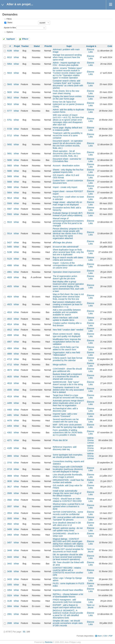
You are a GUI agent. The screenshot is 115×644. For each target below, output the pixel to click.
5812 (10, 98)
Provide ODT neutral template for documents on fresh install (68, 550)
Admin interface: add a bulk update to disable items (65, 319)
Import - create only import (65, 187)
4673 (10, 370)
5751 (10, 120)
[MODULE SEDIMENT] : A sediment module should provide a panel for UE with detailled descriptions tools (68, 614)
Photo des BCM (60, 440)
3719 (10, 469)
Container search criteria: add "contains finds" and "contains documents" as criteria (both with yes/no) (68, 84)
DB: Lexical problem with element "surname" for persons (68, 518)
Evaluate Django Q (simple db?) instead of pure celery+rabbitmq (68, 214)
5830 (10, 92)
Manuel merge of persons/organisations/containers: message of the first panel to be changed (68, 222)
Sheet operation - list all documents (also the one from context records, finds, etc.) (67, 153)
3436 (10, 571)
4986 (10, 265)
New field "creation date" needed (68, 330)
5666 (10, 187)
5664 (10, 193)
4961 (10, 272)
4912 (10, 330)
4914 (10, 324)
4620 (10, 377)
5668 (10, 182)
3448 (10, 550)
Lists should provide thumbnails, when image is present (68, 476)
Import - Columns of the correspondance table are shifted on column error (68, 265)
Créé (110, 46)
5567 (10, 209)
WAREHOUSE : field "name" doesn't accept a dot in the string (68, 383)
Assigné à (91, 46)
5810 (10, 104)
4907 (10, 342)
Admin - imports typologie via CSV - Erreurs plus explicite (66, 64)
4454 (10, 426)
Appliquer (11, 39)
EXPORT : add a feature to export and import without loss (67, 606)
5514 (10, 233)
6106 (10, 51)
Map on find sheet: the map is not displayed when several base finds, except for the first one (68, 297)
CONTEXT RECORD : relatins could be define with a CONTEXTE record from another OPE (68, 571)
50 (24, 632)
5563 (10, 214)
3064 (10, 606)
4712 (10, 365)
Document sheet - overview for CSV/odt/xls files (67, 160)
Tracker (25, 46)
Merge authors (59, 365)
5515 (10, 222)
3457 (10, 543)
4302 (10, 432)
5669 (10, 176)
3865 (10, 456)
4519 (10, 396)
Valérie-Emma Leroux (91, 440)
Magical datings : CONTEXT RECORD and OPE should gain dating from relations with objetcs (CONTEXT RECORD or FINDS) (68, 543)
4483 (10, 410)
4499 (10, 403)
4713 (10, 359)
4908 (10, 335)
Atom (100, 636)
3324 (10, 595)
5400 (10, 247)
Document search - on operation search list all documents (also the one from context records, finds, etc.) (68, 144)
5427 (10, 242)
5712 (10, 135)
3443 (10, 557)
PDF (111, 636)
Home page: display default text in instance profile (67, 129)
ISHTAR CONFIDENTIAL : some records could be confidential (68, 513)
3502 (10, 524)
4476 (10, 420)
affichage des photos (62, 242)
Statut (9, 23)
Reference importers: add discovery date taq (65, 448)
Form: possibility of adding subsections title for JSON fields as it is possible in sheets (68, 432)
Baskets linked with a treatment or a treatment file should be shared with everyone (67, 377)
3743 (10, 463)
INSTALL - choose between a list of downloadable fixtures (68, 595)
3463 (10, 535)
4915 (10, 319)
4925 (10, 286)
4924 (10, 297)
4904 (10, 348)
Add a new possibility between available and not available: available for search (67, 312)
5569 (10, 203)
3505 (10, 518)
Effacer (25, 39)
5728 (10, 129)
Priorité (48, 46)
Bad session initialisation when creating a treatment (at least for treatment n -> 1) (68, 304)
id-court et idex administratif (66, 247)
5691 (10, 153)
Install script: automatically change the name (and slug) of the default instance (67, 493)
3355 (10, 585)
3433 (10, 579)
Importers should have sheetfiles (68, 590)
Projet (17, 46)
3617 (10, 487)
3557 (10, 506)
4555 (10, 390)
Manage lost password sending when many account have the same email (67, 57)
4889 (10, 354)
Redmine (49, 642)
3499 (10, 529)
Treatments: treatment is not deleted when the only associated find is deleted (68, 390)
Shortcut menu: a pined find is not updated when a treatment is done (68, 506)
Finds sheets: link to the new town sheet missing (66, 92)
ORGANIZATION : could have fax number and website (68, 481)
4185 (10, 448)
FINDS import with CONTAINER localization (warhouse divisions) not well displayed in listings (68, 469)
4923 (10, 304)
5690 (10, 160)
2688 (10, 623)
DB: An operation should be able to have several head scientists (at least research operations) (68, 557)
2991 (10, 614)
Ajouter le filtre (10, 28)
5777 (10, 111)
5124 (10, 259)
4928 (10, 277)
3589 (10, 493)
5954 (10, 64)
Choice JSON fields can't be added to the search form (66, 348)
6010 (10, 57)
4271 (10, 440)
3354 (10, 590)
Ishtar (16, 51)
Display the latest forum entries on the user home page (67, 98)
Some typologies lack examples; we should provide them (68, 456)
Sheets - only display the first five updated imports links (68, 171)
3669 (10, 476)
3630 (10, 481)
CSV (105, 636)
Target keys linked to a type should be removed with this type (68, 396)
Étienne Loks (91, 51)
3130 (10, 601)
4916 (10, 312)
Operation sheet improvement (66, 272)
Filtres (9, 19)
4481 (10, 415)
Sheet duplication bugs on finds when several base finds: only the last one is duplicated (68, 252)
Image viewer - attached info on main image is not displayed (67, 203)
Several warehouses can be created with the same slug (66, 420)
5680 (10, 171)
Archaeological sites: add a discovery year (65, 410)
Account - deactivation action (66, 166)
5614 (10, 198)
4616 (10, 383)
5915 (10, 73)
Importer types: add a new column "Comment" (65, 415)
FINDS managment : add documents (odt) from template (67, 601)
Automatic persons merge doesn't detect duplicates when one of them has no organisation (68, 403)
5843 (10, 84)
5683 (10, 166)
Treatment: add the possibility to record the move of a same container (68, 135)
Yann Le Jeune (91, 550)
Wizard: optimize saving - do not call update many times (68, 529)
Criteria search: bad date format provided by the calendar (67, 359)
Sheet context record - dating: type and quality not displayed (66, 335)
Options (10, 32)
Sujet (69, 46)
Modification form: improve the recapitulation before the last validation (67, 342)
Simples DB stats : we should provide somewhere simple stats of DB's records (68, 623)
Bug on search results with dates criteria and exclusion (68, 259)
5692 (10, 144)
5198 (10, 252)
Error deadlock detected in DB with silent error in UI (67, 524)
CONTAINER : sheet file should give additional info (67, 370)
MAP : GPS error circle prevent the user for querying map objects (68, 426)
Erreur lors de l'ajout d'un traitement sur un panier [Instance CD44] (68, 104)
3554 (10, 513)
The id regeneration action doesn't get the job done (65, 277)
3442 (10, 564)
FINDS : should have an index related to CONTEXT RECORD (67, 500)
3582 (10, 500)
